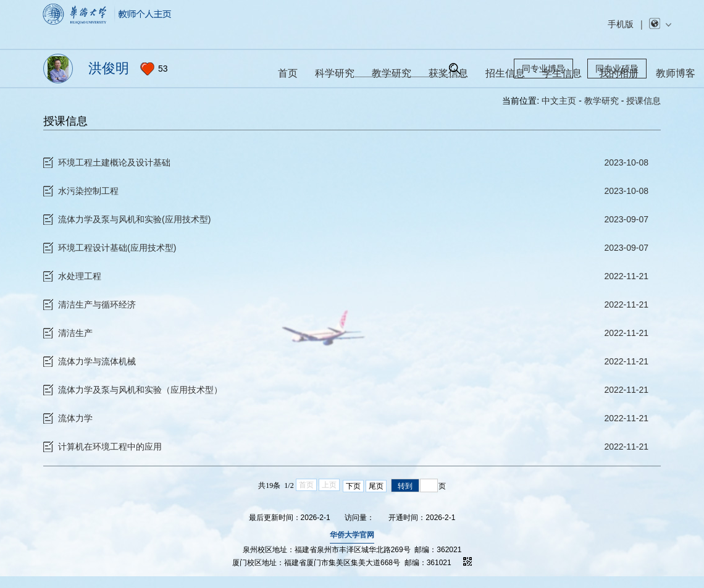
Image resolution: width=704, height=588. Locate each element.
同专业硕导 (617, 69)
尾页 (376, 500)
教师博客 (676, 73)
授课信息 (643, 101)
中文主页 (559, 101)
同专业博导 (543, 69)
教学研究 (601, 101)
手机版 (621, 24)
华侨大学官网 (352, 549)
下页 (353, 500)
